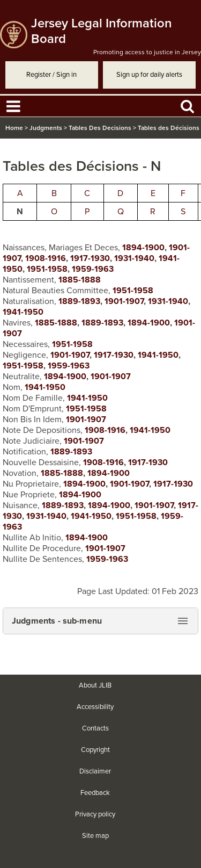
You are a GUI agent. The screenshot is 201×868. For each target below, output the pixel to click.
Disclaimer (95, 771)
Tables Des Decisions (100, 128)
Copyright (95, 750)
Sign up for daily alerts (149, 75)
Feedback (95, 793)
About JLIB (95, 685)
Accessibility (95, 707)
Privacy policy (95, 814)
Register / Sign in (51, 75)
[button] (100, 621)
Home (14, 128)
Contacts (95, 728)
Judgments (46, 128)
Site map (95, 836)
